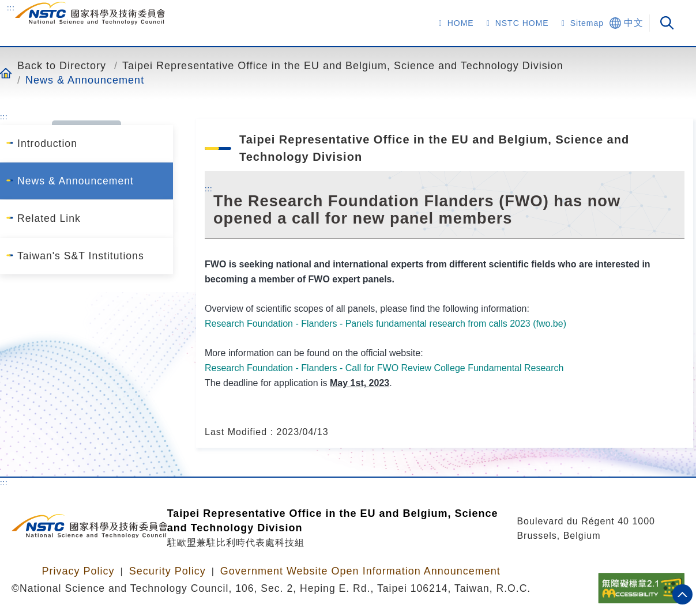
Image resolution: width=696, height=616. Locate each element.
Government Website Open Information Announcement (360, 571)
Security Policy (168, 571)
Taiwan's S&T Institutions (81, 256)
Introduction (47, 143)
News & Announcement (85, 80)
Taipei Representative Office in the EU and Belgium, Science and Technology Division (343, 65)
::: (11, 7)
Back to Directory (62, 65)
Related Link (49, 218)
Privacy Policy (78, 571)
